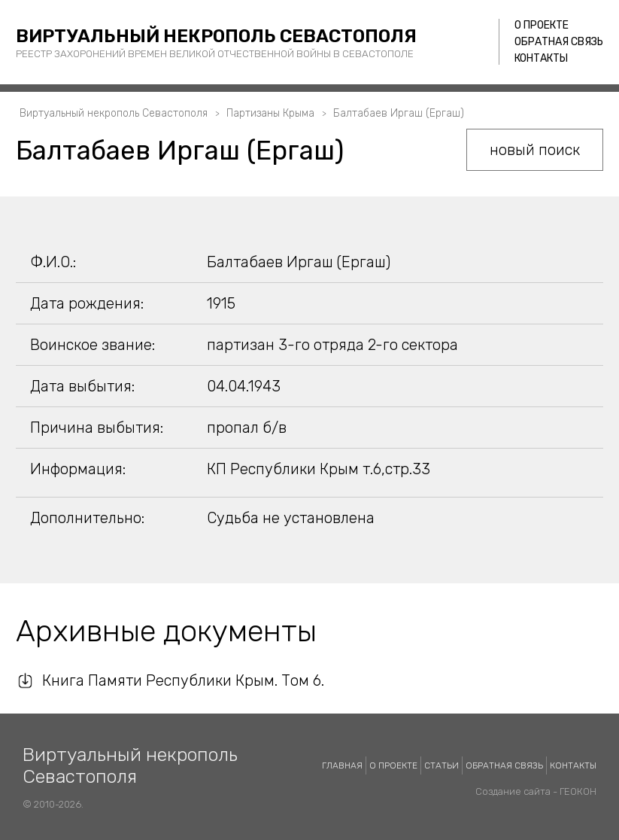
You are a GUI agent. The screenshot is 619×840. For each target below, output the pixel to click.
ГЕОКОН (578, 791)
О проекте (542, 25)
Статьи (441, 765)
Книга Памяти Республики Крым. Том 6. (183, 680)
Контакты (541, 58)
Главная (342, 765)
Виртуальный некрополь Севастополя (216, 36)
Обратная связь (559, 42)
